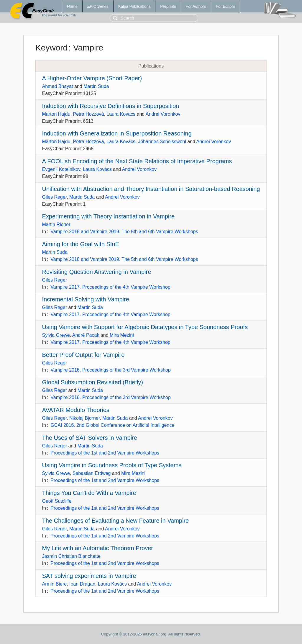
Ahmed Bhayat (58, 86)
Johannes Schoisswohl (162, 142)
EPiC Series (98, 6)
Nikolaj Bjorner (84, 418)
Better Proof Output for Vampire (83, 355)
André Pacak (86, 335)
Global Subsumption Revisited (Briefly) (93, 382)
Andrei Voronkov (163, 114)
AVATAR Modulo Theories (76, 410)
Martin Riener (56, 224)
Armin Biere (55, 584)
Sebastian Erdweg (92, 473)
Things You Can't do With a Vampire (89, 493)
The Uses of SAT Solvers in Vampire (90, 438)
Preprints (168, 6)
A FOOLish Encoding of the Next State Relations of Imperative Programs (137, 161)
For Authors (196, 6)
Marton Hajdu (56, 114)
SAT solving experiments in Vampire (89, 576)
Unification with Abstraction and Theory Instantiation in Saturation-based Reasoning (151, 189)
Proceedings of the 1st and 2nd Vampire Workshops (105, 453)
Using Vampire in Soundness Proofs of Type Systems (112, 465)
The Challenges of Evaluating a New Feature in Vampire (116, 521)
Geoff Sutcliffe (57, 501)
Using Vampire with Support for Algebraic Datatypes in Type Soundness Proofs (145, 327)
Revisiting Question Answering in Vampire (97, 272)
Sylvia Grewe (56, 335)
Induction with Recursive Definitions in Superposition (111, 106)
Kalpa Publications (134, 6)
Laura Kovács (121, 142)
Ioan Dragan (82, 584)
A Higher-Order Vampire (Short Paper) (92, 78)
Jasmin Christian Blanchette (71, 556)
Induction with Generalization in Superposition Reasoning (117, 133)
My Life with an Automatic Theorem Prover (98, 548)
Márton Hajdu (56, 142)
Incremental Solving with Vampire (86, 299)
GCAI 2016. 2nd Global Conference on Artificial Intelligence (112, 425)
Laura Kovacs (121, 114)
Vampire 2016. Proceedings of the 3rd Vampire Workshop (110, 370)
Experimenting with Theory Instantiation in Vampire (108, 216)
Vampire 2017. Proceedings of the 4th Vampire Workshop (110, 287)
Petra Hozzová (88, 114)
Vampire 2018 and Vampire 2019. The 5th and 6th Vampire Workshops (124, 232)
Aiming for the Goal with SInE (81, 244)
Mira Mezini (122, 335)
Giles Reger (55, 197)
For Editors (225, 6)
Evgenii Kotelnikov (61, 169)
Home (72, 6)
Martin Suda (96, 86)
